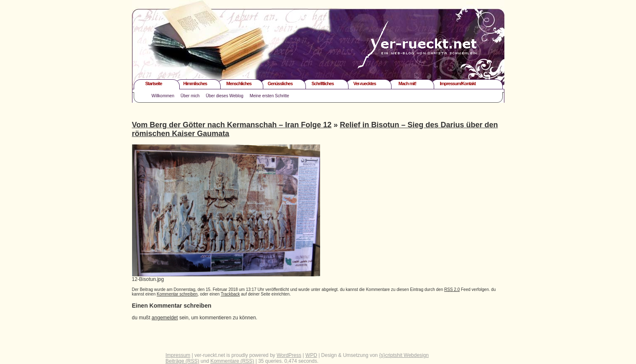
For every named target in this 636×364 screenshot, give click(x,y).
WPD (311, 355)
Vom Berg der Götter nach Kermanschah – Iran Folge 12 (232, 125)
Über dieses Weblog (225, 96)
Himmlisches (195, 83)
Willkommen (163, 96)
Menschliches (239, 83)
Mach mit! (407, 83)
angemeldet (165, 318)
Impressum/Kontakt (458, 83)
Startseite (154, 83)
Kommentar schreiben (177, 294)
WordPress (289, 355)
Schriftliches (323, 83)
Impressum (178, 355)
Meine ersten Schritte (269, 96)
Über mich (190, 96)
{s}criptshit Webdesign (404, 355)
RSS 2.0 (452, 289)
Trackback (230, 294)
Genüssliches (280, 83)
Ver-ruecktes (365, 83)
